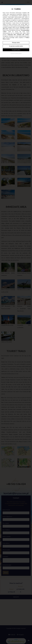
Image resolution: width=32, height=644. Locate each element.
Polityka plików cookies (16, 54)
